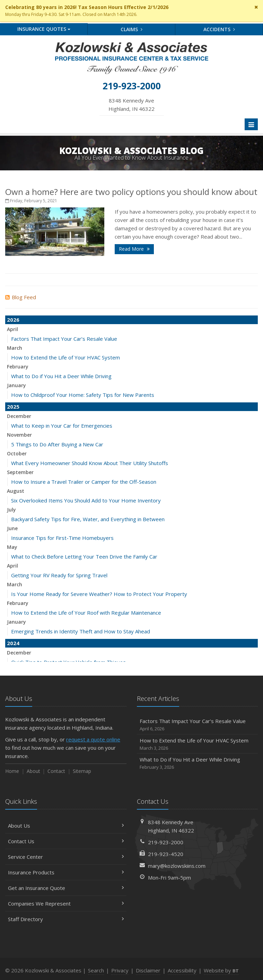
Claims (131, 29)
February (18, 367)
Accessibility (182, 970)
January (16, 385)
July (11, 510)
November (19, 435)
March (15, 348)
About (33, 771)
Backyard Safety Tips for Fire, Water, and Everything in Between (88, 519)
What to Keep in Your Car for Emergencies (62, 426)
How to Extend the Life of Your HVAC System (65, 357)
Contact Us (66, 841)
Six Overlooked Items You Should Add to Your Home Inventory (86, 500)
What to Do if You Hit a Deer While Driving (61, 376)
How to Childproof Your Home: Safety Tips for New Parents (83, 395)
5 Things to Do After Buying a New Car (57, 444)
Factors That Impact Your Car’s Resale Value (64, 339)
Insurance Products (66, 872)
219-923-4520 (166, 854)
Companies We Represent (66, 903)
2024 (13, 643)
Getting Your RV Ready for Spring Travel (59, 575)
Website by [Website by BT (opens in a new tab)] (221, 970)
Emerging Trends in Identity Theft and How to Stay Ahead (81, 631)
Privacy (120, 970)
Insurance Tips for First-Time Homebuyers (62, 538)
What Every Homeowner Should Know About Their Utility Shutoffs (90, 463)
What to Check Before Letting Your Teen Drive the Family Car (84, 556)
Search (96, 970)
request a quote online (93, 739)
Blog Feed (21, 297)
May (12, 547)
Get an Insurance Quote (66, 888)
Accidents (219, 29)
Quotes (44, 29)
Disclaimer (148, 970)
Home (12, 771)
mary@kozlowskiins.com (177, 866)
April (12, 329)
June (12, 528)
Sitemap (82, 771)
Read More (134, 249)
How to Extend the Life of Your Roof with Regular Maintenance (86, 613)
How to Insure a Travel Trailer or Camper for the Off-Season (84, 482)
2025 (13, 407)
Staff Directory (66, 919)
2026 (13, 320)
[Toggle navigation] (251, 124)
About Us (66, 826)
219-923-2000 (166, 842)
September (20, 472)
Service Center (66, 857)
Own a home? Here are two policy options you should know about (131, 192)
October (17, 453)
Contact (56, 771)
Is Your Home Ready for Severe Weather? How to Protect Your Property (99, 594)
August (16, 491)
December (19, 416)
